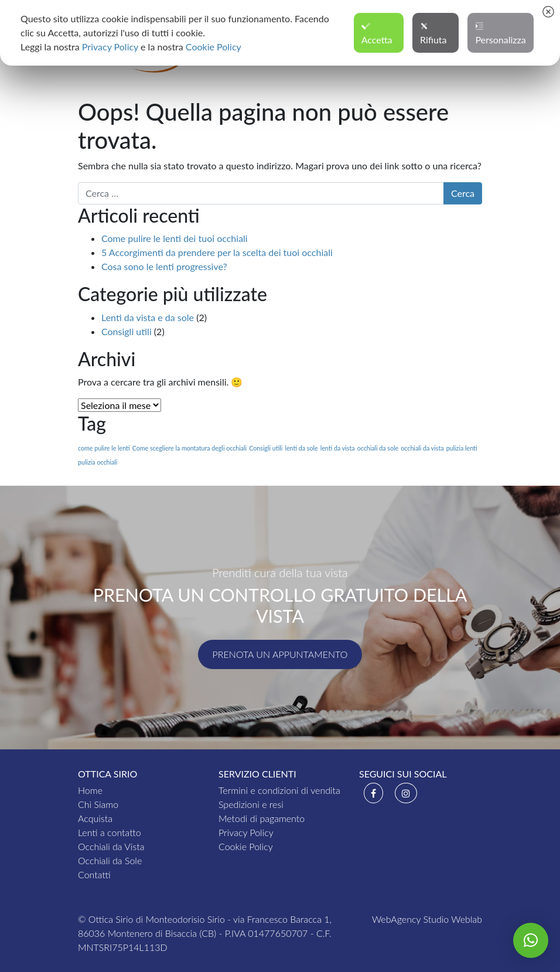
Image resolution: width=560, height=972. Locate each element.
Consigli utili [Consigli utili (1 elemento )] (266, 448)
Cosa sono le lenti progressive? (164, 266)
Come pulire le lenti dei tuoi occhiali (175, 238)
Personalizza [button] (500, 33)
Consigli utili (127, 331)
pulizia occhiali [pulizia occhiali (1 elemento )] (98, 462)
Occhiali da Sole (110, 860)
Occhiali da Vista (111, 846)
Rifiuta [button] (433, 33)
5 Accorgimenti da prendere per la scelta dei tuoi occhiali (217, 252)
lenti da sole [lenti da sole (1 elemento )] (301, 448)
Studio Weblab (453, 919)
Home (90, 790)
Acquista (95, 818)
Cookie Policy (246, 846)
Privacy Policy (246, 832)
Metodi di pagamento (262, 818)
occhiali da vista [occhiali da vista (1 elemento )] (422, 448)
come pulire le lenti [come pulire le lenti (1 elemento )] (104, 448)
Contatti (94, 874)
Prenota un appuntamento (280, 654)
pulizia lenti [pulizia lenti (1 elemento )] (462, 448)
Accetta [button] (377, 33)
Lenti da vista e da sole (148, 317)
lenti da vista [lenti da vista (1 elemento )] (338, 448)
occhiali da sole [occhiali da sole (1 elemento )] (378, 448)
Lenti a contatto (110, 832)
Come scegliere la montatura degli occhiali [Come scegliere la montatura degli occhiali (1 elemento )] (189, 448)
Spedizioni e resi (251, 804)
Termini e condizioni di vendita (279, 790)
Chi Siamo (98, 804)
